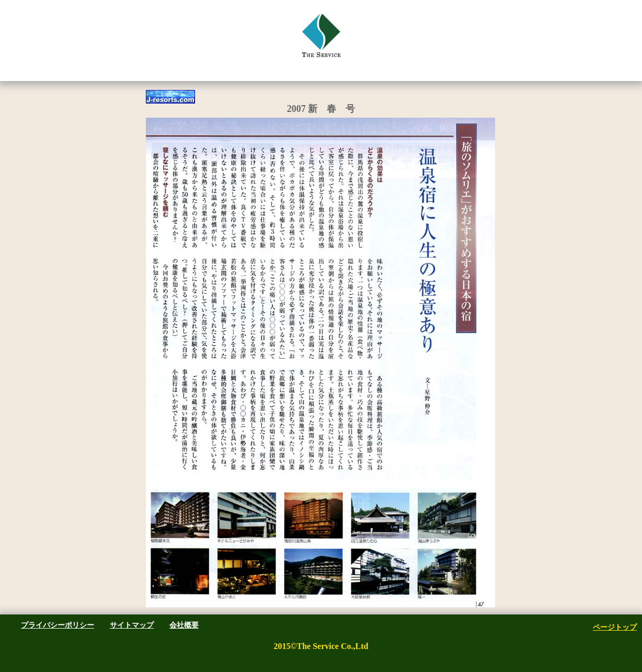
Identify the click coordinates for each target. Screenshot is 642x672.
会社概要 (184, 625)
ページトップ (615, 627)
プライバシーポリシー (58, 625)
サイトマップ (132, 625)
